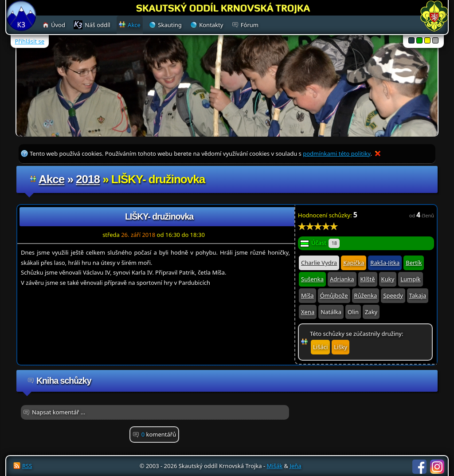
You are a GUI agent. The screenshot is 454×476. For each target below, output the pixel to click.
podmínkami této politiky (337, 153)
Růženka (366, 295)
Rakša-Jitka (385, 263)
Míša (307, 295)
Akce (51, 179)
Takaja (418, 295)
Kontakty (211, 25)
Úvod (58, 25)
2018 (88, 179)
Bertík (414, 263)
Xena (308, 312)
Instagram (437, 467)
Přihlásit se (30, 41)
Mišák (275, 466)
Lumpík (410, 279)
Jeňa (295, 466)
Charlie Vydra (319, 263)
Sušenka (312, 279)
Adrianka (342, 279)
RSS (27, 466)
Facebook (419, 467)
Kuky (388, 279)
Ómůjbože (334, 295)
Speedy (393, 295)
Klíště (368, 279)
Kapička (354, 263)
